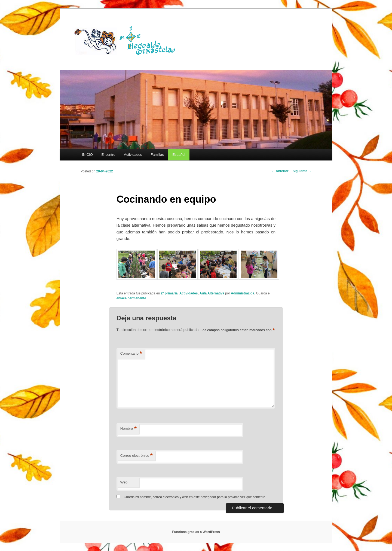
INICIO (87, 155)
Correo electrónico (137, 456)
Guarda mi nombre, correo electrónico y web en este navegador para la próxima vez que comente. (195, 497)
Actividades (133, 155)
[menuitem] (179, 155)
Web (124, 482)
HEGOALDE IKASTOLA (127, 40)
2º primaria (169, 293)
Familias (157, 155)
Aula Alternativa (212, 293)
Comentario (131, 354)
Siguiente (302, 171)
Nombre (128, 429)
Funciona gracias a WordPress (196, 532)
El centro (108, 155)
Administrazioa (243, 293)
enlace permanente (131, 298)
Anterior (280, 171)
